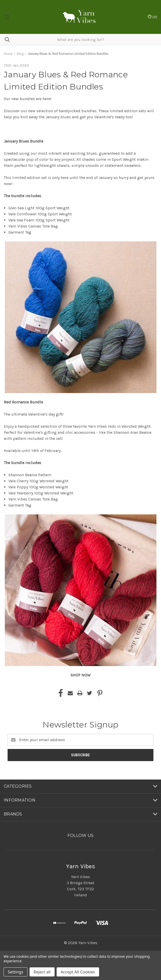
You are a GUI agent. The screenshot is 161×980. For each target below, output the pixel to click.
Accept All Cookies (78, 972)
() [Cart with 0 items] (152, 17)
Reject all (42, 972)
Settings (16, 972)
